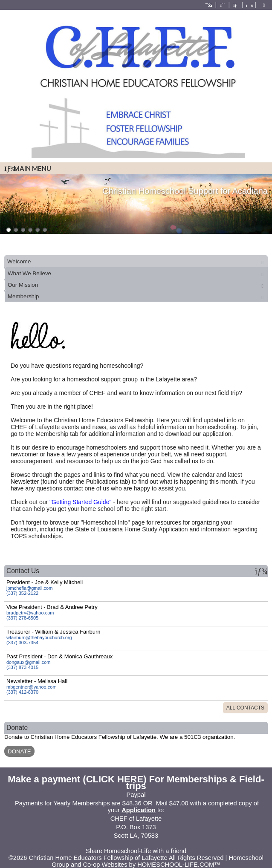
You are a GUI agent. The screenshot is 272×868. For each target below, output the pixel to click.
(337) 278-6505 (22, 618)
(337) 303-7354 (22, 643)
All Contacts (245, 708)
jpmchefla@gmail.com (29, 588)
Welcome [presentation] (19, 261)
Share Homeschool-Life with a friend (136, 851)
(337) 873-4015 (22, 667)
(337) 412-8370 (22, 692)
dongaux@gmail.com (29, 662)
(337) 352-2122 (22, 593)
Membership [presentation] (23, 296)
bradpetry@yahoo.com (30, 613)
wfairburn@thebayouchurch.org (39, 637)
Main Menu (28, 168)
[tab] (136, 261)
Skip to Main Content (136, 844)
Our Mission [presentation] (23, 285)
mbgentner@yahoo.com (32, 687)
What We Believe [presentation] (29, 273)
